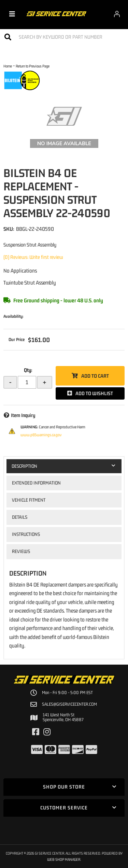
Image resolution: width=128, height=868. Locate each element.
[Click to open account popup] (117, 14)
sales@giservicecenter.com (69, 704)
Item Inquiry (23, 415)
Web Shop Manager (64, 859)
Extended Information (36, 483)
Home (8, 66)
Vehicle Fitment (29, 500)
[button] (64, 37)
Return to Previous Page (33, 66)
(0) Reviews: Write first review (33, 257)
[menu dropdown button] (12, 14)
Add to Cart (95, 376)
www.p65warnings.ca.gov (41, 435)
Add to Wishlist (94, 393)
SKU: (9, 229)
